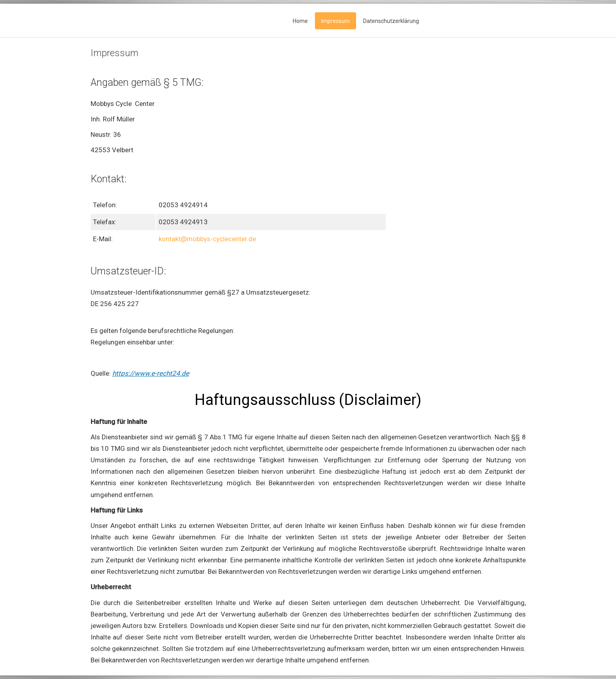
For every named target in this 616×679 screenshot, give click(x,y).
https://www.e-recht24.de (151, 373)
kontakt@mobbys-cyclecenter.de (207, 239)
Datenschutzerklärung (391, 21)
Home (300, 21)
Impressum (335, 21)
